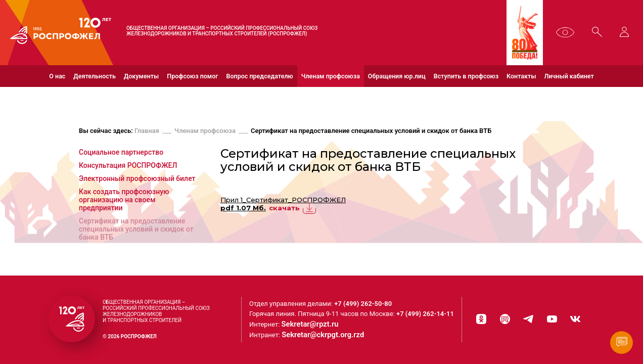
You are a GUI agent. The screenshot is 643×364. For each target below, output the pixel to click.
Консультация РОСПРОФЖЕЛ (128, 167)
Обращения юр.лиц (397, 76)
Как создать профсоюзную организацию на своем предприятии (124, 201)
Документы (141, 76)
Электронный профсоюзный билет (137, 180)
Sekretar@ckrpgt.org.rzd (328, 336)
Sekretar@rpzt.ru (317, 326)
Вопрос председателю (260, 76)
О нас (57, 76)
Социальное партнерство (121, 154)
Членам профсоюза (331, 76)
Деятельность (95, 76)
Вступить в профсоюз (466, 76)
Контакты (521, 76)
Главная (147, 132)
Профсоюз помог (192, 76)
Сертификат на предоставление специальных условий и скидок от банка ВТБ (371, 132)
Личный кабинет (569, 76)
